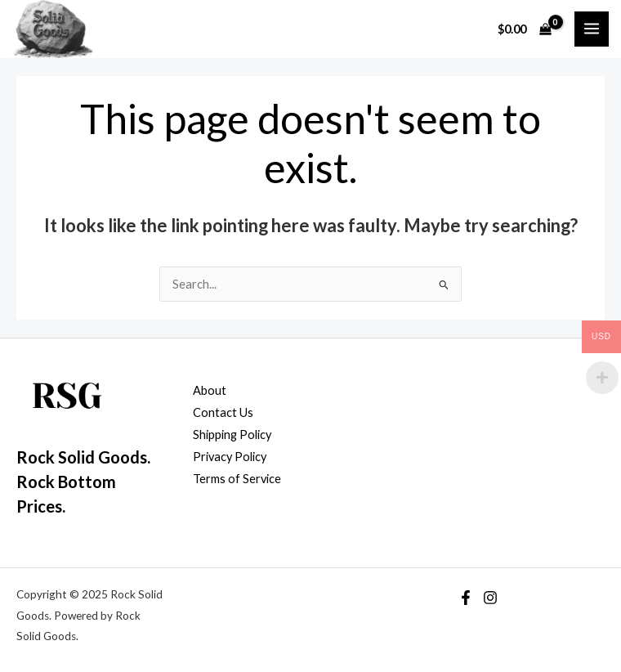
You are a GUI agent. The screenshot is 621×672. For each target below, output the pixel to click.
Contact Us (223, 412)
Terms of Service (237, 479)
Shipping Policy (232, 435)
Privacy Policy (230, 457)
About (210, 390)
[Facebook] (466, 598)
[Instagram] (490, 598)
